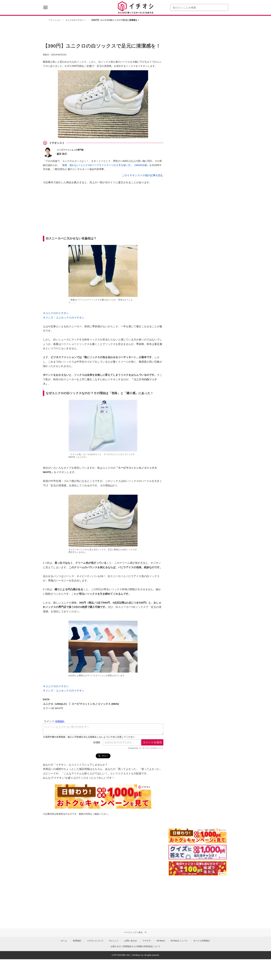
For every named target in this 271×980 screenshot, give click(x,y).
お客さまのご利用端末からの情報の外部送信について (135, 946)
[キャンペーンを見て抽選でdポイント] (198, 841)
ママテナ (147, 941)
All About (161, 941)
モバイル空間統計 (202, 941)
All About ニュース (179, 941)
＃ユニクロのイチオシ (56, 313)
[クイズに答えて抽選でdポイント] (198, 852)
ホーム (64, 941)
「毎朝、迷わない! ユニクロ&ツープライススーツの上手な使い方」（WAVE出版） (105, 165)
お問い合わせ (131, 941)
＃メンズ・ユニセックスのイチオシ (64, 318)
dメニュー (114, 941)
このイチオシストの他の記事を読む (143, 175)
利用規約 (77, 941)
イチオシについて (95, 941)
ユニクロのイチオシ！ (76, 20)
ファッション (55, 20)
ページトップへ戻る (135, 932)
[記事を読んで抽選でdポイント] (198, 868)
